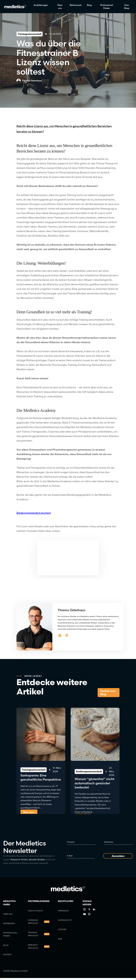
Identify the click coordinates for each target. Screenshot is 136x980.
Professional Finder (107, 7)
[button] (42, 5)
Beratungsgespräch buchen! (34, 513)
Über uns (60, 7)
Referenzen (76, 5)
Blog (89, 5)
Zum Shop (127, 7)
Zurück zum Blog (108, 693)
